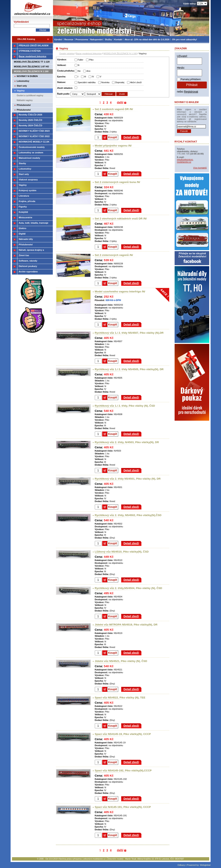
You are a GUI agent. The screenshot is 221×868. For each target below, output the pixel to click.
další (120, 102)
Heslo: (181, 68)
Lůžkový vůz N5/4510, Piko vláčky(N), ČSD (122, 552)
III (85, 77)
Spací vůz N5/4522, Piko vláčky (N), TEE (120, 698)
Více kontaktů (200, 168)
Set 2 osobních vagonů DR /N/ (114, 109)
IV (93, 77)
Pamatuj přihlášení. (191, 79)
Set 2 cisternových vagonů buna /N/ (117, 182)
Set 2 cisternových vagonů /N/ (114, 255)
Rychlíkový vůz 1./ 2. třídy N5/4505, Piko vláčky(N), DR (129, 369)
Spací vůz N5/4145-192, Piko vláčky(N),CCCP (123, 770)
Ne (79, 71)
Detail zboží (131, 137)
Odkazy (181, 865)
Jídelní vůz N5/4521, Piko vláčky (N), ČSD (121, 661)
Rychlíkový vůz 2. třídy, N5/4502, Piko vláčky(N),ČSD (128, 515)
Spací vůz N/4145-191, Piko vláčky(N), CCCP (123, 807)
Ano (88, 71)
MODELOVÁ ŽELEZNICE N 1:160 (120, 54)
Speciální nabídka (87, 82)
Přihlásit (192, 85)
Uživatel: (182, 56)
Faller (81, 60)
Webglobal (205, 865)
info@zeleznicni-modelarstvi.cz (185, 161)
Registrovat (191, 92)
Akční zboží (136, 82)
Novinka (105, 82)
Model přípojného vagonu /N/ (113, 146)
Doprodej (120, 82)
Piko (91, 60)
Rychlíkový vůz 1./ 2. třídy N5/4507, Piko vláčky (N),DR (129, 333)
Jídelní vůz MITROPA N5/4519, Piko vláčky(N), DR (126, 625)
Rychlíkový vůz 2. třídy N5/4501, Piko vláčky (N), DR (128, 479)
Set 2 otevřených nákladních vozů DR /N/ (121, 219)
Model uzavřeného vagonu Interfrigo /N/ (120, 292)
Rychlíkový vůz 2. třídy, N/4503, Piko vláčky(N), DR (127, 442)
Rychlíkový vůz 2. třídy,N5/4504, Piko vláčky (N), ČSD (128, 588)
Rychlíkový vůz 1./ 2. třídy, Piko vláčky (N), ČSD (125, 406)
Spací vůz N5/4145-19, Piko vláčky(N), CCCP (123, 734)
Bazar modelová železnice (89, 54)
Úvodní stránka (67, 54)
